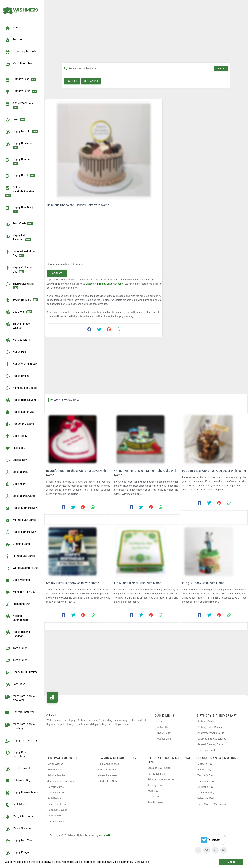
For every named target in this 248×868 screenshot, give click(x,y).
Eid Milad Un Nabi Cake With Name (138, 583)
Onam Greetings (57, 804)
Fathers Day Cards (20, 556)
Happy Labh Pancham (18, 237)
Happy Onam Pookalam (17, 754)
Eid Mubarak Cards (20, 496)
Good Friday (16, 436)
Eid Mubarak (16, 472)
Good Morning (17, 580)
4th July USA (155, 785)
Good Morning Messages (211, 804)
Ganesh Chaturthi (19, 713)
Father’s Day (204, 770)
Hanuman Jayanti (19, 424)
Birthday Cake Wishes (210, 727)
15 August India (156, 774)
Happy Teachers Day (21, 741)
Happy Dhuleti (17, 376)
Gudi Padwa (54, 798)
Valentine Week (206, 798)
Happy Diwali (20, 176)
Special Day (20, 460)
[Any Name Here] (80, 264)
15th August (16, 649)
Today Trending (22, 300)
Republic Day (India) (159, 768)
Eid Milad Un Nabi (107, 781)
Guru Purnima (55, 816)
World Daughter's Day (22, 568)
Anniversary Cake (20, 105)
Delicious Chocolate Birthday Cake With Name (78, 205)
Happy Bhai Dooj (19, 209)
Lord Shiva (15, 685)
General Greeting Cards (210, 744)
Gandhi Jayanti (18, 769)
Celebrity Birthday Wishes (212, 739)
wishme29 (105, 835)
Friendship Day (18, 604)
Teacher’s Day (205, 775)
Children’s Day (205, 787)
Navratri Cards (55, 787)
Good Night (16, 484)
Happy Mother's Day (21, 508)
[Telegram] (210, 840)
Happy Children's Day (19, 269)
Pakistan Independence (161, 779)
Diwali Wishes (55, 764)
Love (15, 120)
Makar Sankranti (19, 829)
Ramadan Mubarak (108, 770)
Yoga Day (153, 791)
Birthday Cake (21, 80)
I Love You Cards (207, 750)
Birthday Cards (206, 721)
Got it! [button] (231, 862)
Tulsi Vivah (19, 224)
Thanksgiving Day (20, 286)
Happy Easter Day (19, 412)
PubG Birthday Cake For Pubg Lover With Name (214, 471)
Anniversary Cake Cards (211, 733)
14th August (16, 661)
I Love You (15, 448)
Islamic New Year (107, 775)
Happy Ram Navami (21, 400)
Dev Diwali (19, 312)
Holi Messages (56, 770)
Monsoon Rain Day (20, 592)
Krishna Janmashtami (17, 618)
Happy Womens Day (21, 364)
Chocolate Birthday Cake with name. (105, 284)
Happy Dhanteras (20, 161)
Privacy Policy (163, 733)
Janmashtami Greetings (61, 781)
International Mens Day (20, 253)
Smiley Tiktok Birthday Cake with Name (73, 583)
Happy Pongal (17, 853)
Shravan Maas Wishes (17, 326)
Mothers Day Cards (20, 520)
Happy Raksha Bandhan (18, 634)
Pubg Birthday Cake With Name (203, 583)
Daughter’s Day (206, 793)
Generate (57, 273)
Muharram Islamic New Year (20, 698)
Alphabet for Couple (21, 388)
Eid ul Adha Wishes (108, 764)
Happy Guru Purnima (21, 673)
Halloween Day (18, 781)
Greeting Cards (20, 544)
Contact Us (162, 727)
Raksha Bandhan (57, 775)
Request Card (163, 739)
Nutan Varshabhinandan (20, 191)
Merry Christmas (19, 817)
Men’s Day (153, 797)
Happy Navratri (21, 132)
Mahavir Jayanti (56, 821)
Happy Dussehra (19, 145)
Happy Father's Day (20, 532)
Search (221, 68)
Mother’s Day (205, 764)
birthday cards (21, 92)
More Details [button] (142, 862)
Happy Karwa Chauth (22, 793)
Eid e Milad (16, 805)
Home (72, 81)
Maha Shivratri (18, 340)
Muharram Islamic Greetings (20, 726)
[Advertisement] (146, 32)
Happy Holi (15, 352)
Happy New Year (19, 841)
